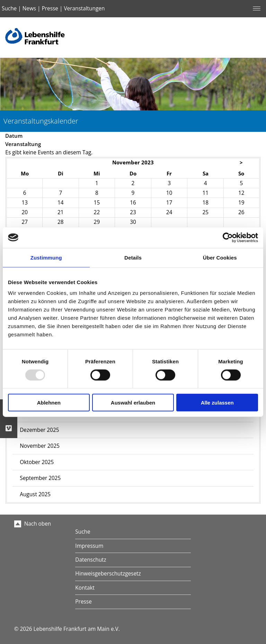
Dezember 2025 (39, 430)
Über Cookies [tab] (220, 257)
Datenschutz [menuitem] (91, 560)
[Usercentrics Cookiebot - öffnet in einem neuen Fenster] (228, 237)
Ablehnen (49, 403)
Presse (50, 8)
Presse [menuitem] (83, 602)
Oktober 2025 (37, 462)
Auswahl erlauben (133, 403)
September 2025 (40, 478)
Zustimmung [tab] (46, 257)
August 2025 (35, 494)
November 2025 (40, 446)
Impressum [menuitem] (89, 546)
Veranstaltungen (84, 8)
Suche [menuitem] (83, 532)
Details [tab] (133, 257)
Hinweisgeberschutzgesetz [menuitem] (108, 574)
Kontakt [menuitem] (85, 588)
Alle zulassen (217, 403)
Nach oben (33, 524)
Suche (9, 8)
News (29, 8)
